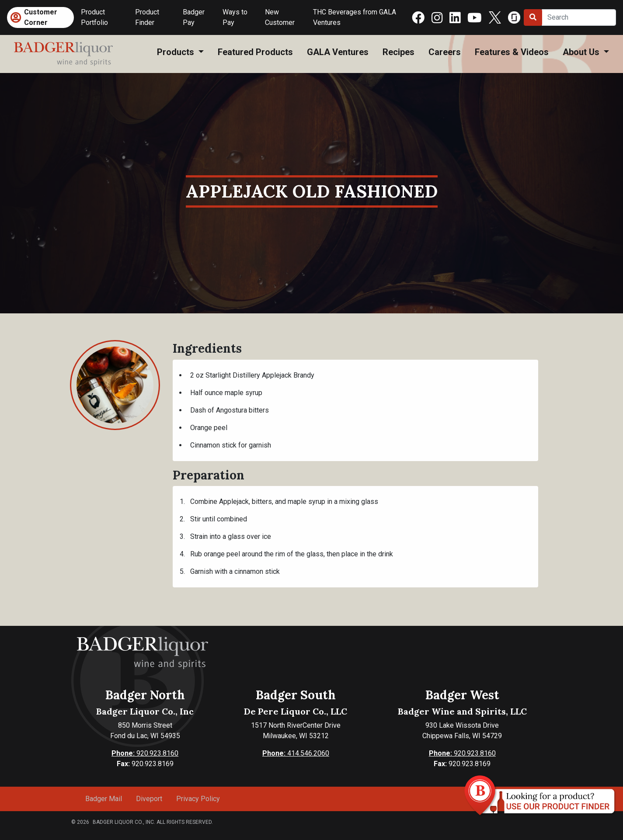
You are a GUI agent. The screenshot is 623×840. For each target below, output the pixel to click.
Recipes (399, 52)
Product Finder (147, 17)
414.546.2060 (296, 753)
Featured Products (255, 52)
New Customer (280, 17)
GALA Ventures (338, 52)
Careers (445, 52)
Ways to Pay (235, 17)
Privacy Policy (198, 799)
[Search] (579, 17)
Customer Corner (41, 17)
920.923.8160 (145, 753)
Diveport (149, 799)
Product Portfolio (94, 17)
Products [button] (177, 52)
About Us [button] (582, 52)
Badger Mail (104, 799)
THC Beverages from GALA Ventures (355, 17)
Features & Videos (512, 52)
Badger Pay (194, 17)
